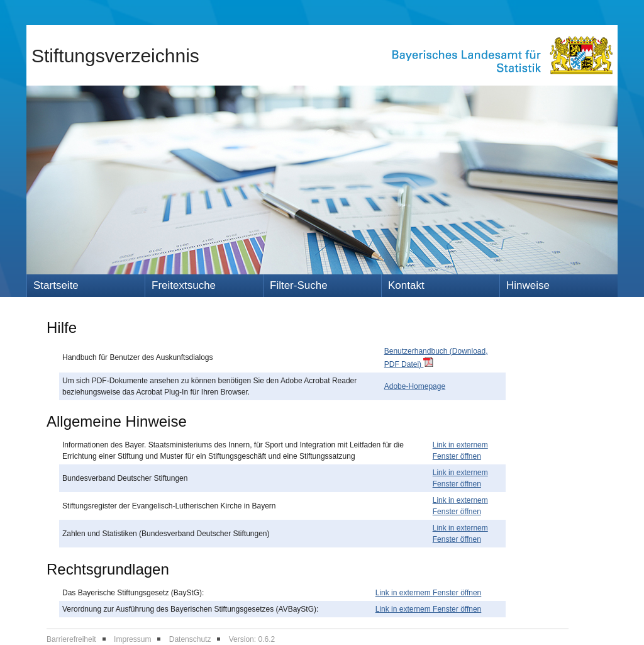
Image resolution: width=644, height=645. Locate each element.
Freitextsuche (184, 285)
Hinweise (528, 285)
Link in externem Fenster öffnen (429, 593)
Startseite (56, 285)
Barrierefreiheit (71, 639)
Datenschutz (190, 639)
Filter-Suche (299, 285)
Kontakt (406, 285)
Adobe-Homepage (415, 386)
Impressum (132, 639)
